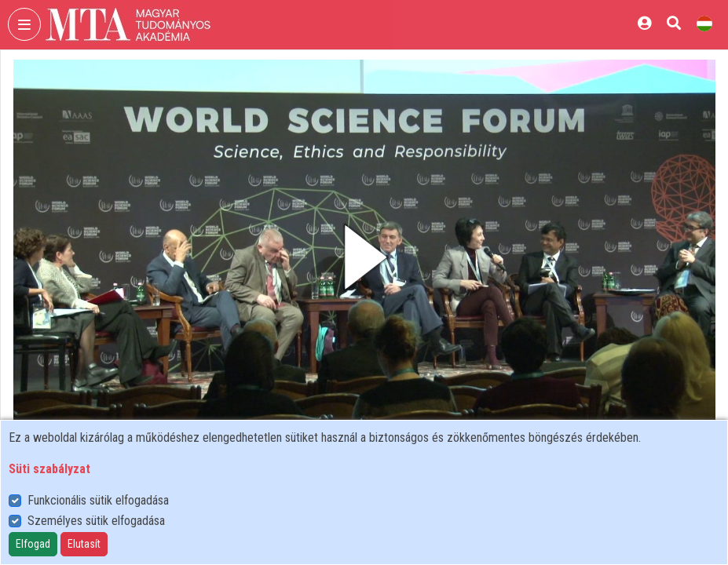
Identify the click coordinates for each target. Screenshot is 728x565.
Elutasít (84, 544)
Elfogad (33, 544)
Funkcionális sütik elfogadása (98, 500)
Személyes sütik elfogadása (96, 521)
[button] (364, 257)
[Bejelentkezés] (644, 23)
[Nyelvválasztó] (704, 23)
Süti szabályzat (49, 469)
